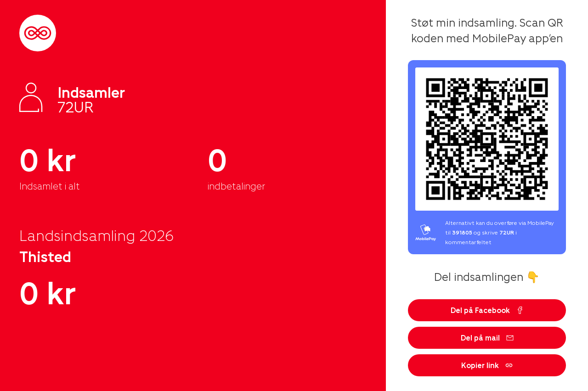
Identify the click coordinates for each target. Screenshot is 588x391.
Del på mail (487, 338)
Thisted (45, 256)
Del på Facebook (487, 310)
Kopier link (487, 365)
